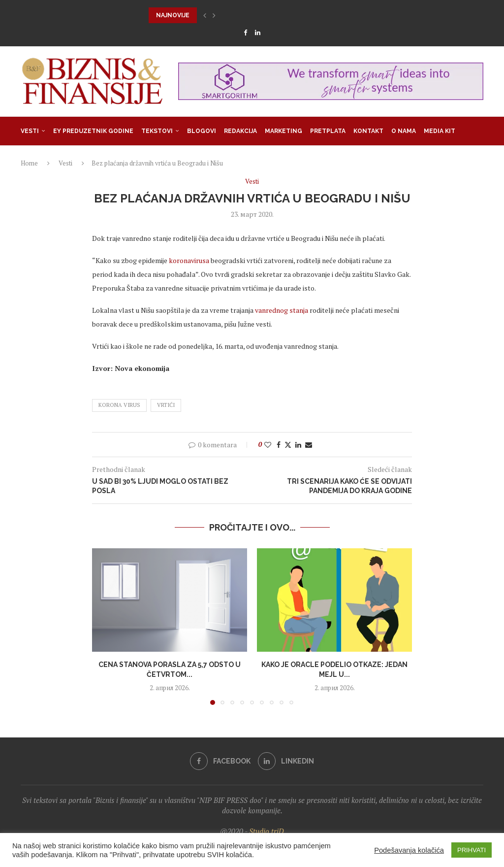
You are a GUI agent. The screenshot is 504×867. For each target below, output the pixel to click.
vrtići (166, 405)
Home (29, 163)
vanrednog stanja (282, 310)
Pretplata (328, 131)
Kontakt (368, 131)
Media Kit (440, 131)
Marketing (283, 131)
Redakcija (240, 131)
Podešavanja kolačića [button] (409, 850)
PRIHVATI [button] (472, 850)
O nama (404, 131)
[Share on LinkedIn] (298, 445)
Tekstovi (157, 131)
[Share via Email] (309, 445)
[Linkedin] (258, 33)
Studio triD (267, 831)
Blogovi (202, 131)
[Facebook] (245, 33)
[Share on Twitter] (288, 445)
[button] (205, 15)
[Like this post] (268, 445)
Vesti (30, 131)
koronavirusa (189, 260)
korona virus (119, 405)
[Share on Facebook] (279, 445)
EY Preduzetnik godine (93, 131)
